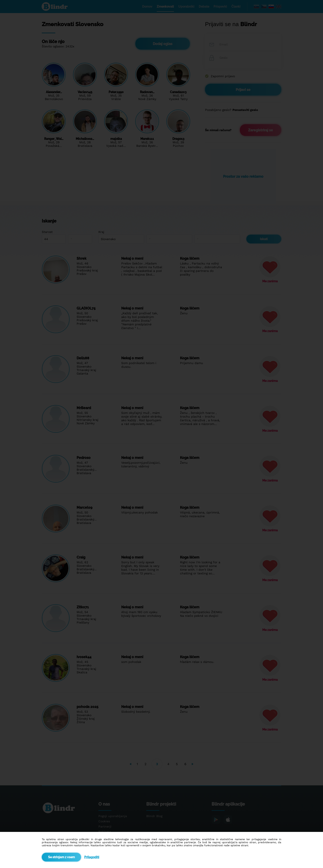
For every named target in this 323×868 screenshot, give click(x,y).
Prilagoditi (92, 857)
